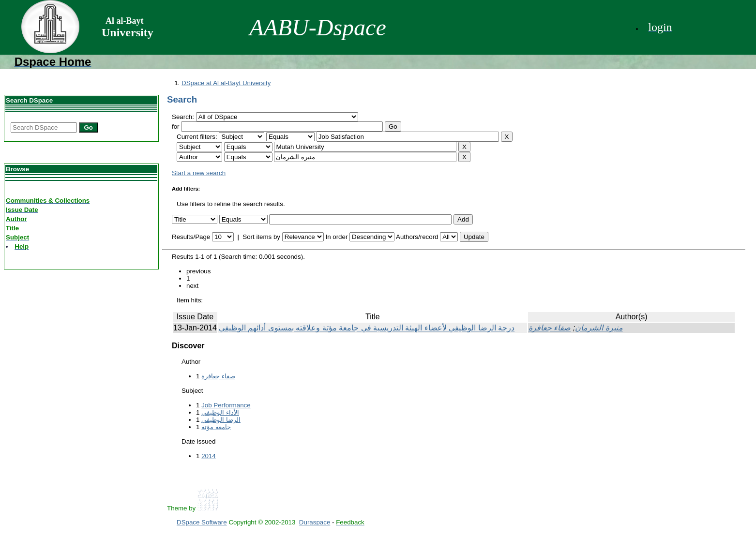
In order (336, 237)
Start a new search (199, 173)
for (176, 127)
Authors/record (417, 237)
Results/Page (191, 237)
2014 (209, 456)
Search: (184, 117)
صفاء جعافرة (550, 328)
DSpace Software (202, 522)
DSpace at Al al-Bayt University (226, 83)
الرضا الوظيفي (221, 420)
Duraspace (315, 522)
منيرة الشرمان (599, 328)
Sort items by (261, 237)
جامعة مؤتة (216, 427)
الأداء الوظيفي (220, 412)
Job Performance (226, 405)
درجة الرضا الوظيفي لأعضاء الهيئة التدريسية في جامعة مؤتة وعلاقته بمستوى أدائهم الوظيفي (367, 328)
